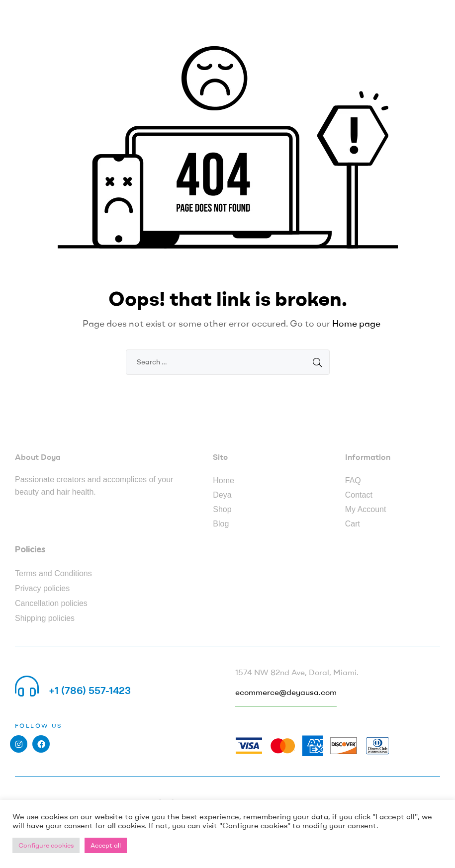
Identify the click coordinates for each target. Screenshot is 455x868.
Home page (356, 323)
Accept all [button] (106, 845)
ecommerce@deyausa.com (286, 692)
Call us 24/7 (77, 678)
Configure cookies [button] (46, 845)
